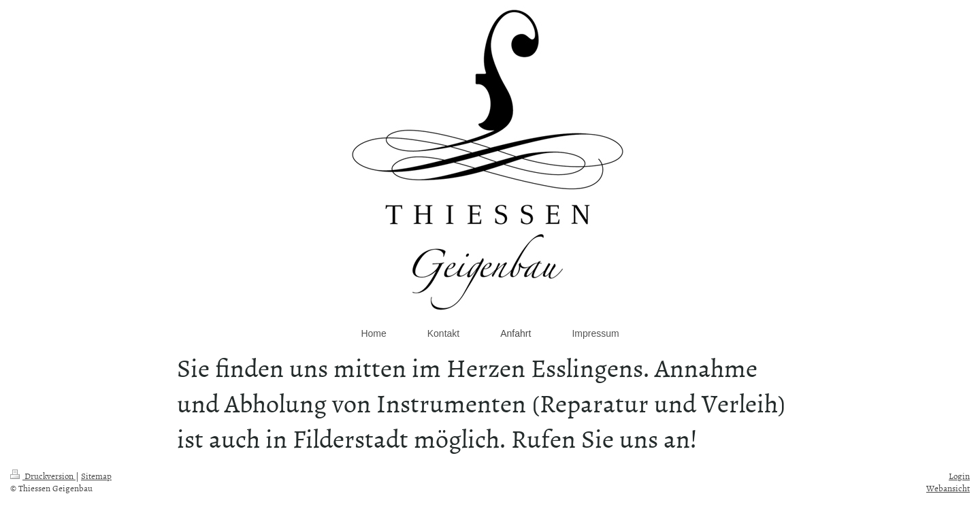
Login (959, 476)
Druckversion (43, 476)
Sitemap (96, 476)
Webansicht (948, 488)
